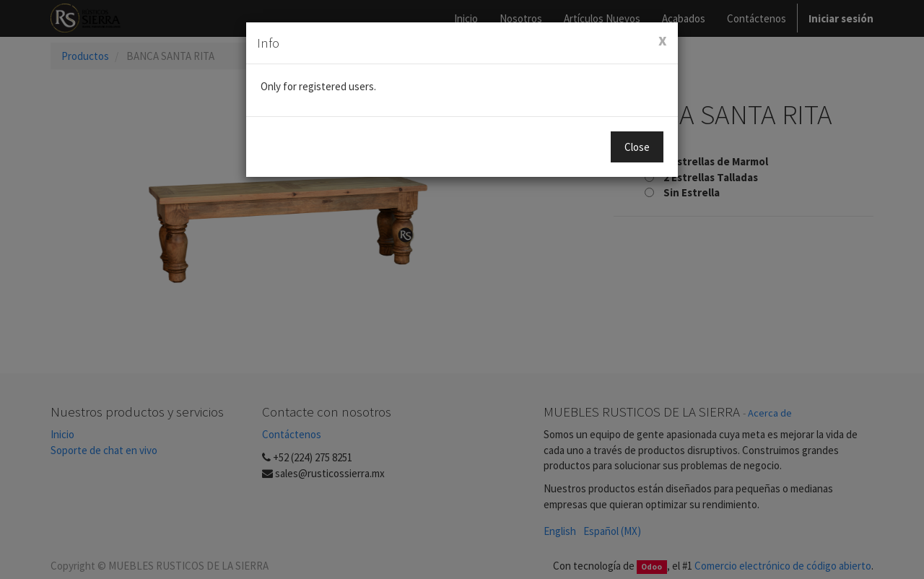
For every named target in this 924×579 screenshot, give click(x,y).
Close (637, 147)
